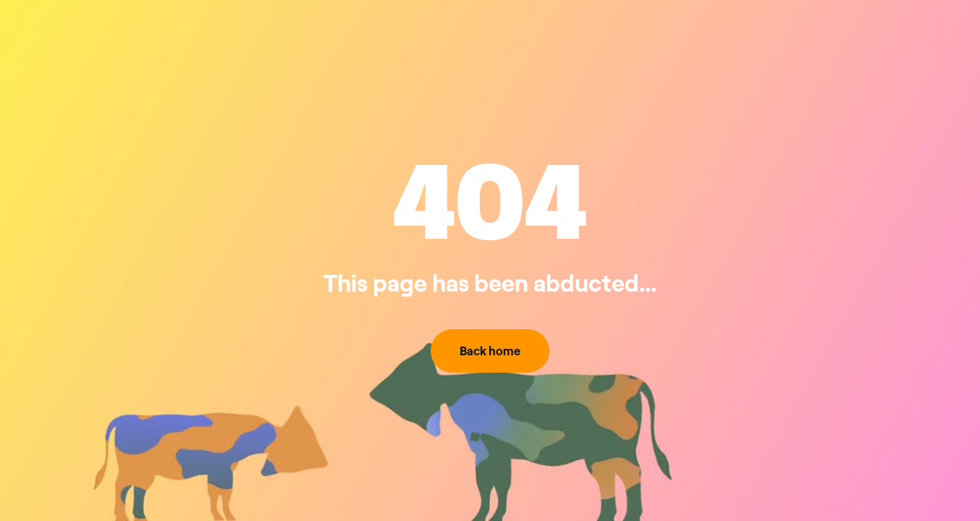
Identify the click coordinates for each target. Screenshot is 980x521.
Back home (490, 351)
